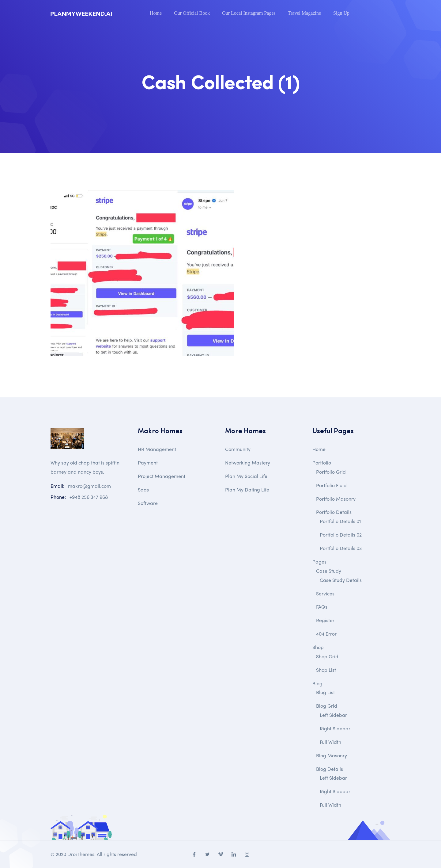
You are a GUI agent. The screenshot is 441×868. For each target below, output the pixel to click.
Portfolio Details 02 (341, 535)
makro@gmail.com (89, 486)
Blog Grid (327, 706)
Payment (148, 463)
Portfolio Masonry (336, 499)
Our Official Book (192, 13)
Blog (317, 683)
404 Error (326, 634)
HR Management (157, 449)
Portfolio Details (334, 512)
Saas (143, 489)
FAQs (322, 607)
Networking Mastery (248, 463)
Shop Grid (327, 656)
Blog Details (330, 769)
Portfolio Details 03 (341, 548)
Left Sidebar (333, 715)
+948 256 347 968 (89, 497)
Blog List (325, 692)
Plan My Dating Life (247, 489)
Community (238, 449)
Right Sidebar (335, 728)
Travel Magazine (304, 13)
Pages (319, 562)
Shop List (326, 670)
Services (325, 593)
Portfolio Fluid (331, 485)
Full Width (330, 742)
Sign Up (341, 13)
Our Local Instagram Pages (249, 13)
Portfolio (322, 463)
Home (156, 13)
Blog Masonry (332, 755)
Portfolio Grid (331, 472)
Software (148, 503)
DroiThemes (81, 854)
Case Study (329, 571)
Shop (318, 647)
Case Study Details (341, 580)
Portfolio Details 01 (340, 521)
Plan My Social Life (246, 476)
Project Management (162, 476)
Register (325, 620)
